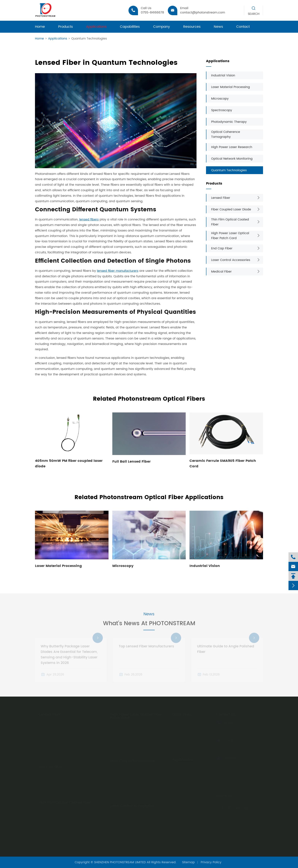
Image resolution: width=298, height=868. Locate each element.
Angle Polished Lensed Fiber (60, 750)
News (218, 27)
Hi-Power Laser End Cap (57, 774)
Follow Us (224, 795)
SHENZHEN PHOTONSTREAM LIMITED (120, 862)
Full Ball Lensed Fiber (132, 462)
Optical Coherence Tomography (226, 134)
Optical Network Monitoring (232, 159)
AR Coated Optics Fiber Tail (60, 809)
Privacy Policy (211, 862)
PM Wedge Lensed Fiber (57, 728)
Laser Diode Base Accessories (132, 820)
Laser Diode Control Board (130, 813)
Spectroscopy (222, 110)
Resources (192, 27)
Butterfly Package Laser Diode (133, 782)
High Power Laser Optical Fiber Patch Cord (230, 236)
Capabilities (130, 27)
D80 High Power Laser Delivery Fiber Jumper (137, 742)
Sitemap (188, 862)
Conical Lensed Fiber (55, 721)
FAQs (176, 736)
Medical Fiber (221, 272)
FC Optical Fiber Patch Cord (131, 732)
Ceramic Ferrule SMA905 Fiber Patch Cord (223, 464)
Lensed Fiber (221, 198)
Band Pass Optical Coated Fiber (63, 824)
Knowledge (180, 743)
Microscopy (220, 99)
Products (65, 27)
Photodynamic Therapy (229, 122)
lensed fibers (89, 220)
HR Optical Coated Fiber (57, 817)
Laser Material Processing (231, 87)
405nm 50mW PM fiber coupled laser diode (69, 464)
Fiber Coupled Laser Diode (231, 209)
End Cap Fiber (222, 248)
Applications (96, 27)
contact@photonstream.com (239, 746)
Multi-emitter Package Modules (134, 789)
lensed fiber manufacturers (118, 271)
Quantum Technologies (89, 39)
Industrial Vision (223, 75)
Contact (243, 27)
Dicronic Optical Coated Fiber (62, 831)
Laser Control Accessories (231, 260)
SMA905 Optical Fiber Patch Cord (135, 725)
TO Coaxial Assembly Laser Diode (135, 768)
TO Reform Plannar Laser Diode (133, 775)
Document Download (188, 728)
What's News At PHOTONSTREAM (149, 627)
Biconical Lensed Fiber (56, 743)
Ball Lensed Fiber (52, 736)
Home (40, 27)
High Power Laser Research (232, 147)
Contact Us (226, 713)
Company (162, 27)
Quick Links (182, 713)
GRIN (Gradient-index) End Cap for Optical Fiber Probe (66, 783)
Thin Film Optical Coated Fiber (230, 222)
